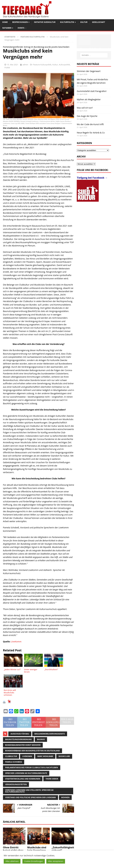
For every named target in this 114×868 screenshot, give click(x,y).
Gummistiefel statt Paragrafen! (92, 91)
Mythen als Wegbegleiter (89, 99)
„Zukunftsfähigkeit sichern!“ (63, 849)
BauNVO (41, 739)
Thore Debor (52, 779)
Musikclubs (64, 756)
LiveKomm (16, 642)
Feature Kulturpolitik (42, 65)
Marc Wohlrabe (45, 756)
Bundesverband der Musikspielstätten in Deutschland (33, 751)
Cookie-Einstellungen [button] (34, 861)
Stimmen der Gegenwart (89, 71)
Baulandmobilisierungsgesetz (50, 734)
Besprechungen (20, 22)
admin (25, 65)
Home (5, 22)
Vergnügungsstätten (16, 784)
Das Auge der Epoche (87, 116)
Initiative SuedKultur (45, 22)
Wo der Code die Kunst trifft (90, 124)
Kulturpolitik (67, 22)
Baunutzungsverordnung (18, 739)
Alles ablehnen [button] (12, 861)
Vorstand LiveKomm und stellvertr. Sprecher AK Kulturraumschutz (29, 791)
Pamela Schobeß (14, 762)
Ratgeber (7, 28)
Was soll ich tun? (85, 108)
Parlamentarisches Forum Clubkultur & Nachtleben (32, 768)
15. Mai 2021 (13, 65)
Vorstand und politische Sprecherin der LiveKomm (31, 797)
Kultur (84, 22)
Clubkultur (11, 756)
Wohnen (65, 797)
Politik (7, 68)
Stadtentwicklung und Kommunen (23, 779)
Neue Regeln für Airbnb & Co (91, 133)
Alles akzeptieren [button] (56, 861)
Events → (22, 28)
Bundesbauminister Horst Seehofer (23, 745)
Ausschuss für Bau (20, 734)
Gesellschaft (99, 22)
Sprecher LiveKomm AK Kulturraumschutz (26, 773)
